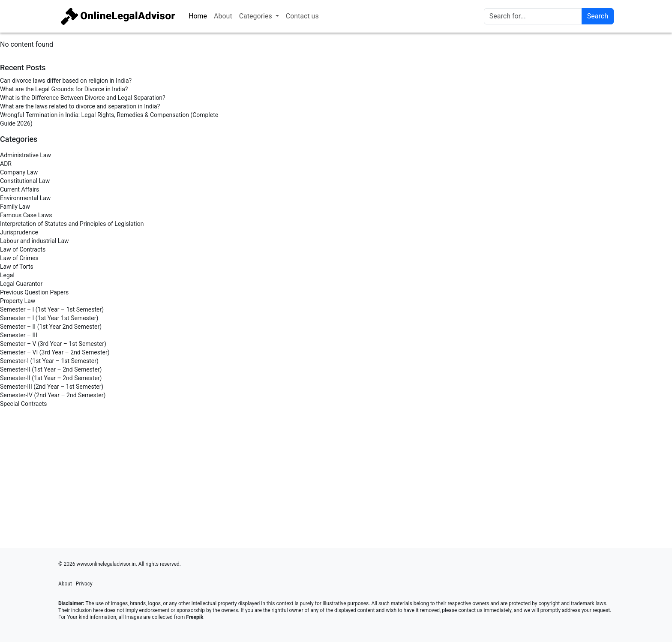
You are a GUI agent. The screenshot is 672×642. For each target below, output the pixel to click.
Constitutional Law (25, 181)
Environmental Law (25, 198)
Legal (7, 275)
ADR (6, 164)
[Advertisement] (112, 474)
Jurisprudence (19, 232)
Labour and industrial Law (34, 241)
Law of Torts (17, 267)
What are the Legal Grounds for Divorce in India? (64, 89)
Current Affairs (19, 189)
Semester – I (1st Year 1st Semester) (49, 318)
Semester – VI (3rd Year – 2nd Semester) (55, 352)
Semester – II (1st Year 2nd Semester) (51, 327)
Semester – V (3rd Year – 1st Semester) (53, 344)
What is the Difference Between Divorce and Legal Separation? (83, 98)
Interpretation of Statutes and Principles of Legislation (72, 224)
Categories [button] (256, 16)
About (223, 16)
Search (598, 16)
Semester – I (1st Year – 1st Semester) (52, 309)
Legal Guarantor (21, 284)
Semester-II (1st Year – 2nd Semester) (51, 369)
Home (198, 16)
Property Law (18, 301)
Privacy (84, 584)
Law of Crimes (19, 258)
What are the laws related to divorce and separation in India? (80, 106)
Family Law (15, 207)
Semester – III (19, 335)
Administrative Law (25, 155)
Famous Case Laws (26, 215)
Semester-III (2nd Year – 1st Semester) (52, 387)
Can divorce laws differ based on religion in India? (66, 81)
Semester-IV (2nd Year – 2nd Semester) (53, 395)
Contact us (302, 16)
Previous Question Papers (34, 292)
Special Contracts (23, 404)
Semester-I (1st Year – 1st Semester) (49, 361)
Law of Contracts (23, 249)
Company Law (19, 172)
